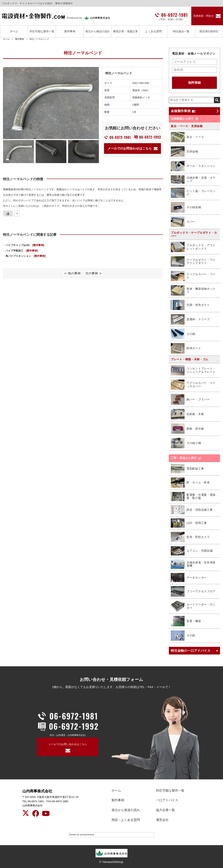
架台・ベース (187, 137)
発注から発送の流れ (126, 810)
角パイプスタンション (26, 256)
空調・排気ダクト (190, 305)
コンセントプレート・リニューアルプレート (193, 370)
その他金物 (186, 207)
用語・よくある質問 (126, 820)
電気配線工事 (187, 469)
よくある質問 (153, 31)
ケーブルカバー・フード (193, 276)
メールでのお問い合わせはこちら (68, 744)
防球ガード (186, 348)
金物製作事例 (183, 111)
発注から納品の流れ (98, 31)
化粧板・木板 (187, 414)
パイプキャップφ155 (25, 245)
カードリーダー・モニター (193, 606)
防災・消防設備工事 (192, 510)
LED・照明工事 (189, 523)
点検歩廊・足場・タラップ (193, 179)
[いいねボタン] (8, 214)
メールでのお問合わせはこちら (133, 148)
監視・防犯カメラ (190, 537)
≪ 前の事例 (72, 273)
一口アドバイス (167, 800)
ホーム (14, 31)
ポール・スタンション (193, 166)
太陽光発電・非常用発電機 (193, 564)
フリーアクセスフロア (193, 591)
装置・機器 (186, 621)
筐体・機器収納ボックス (193, 290)
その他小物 (186, 443)
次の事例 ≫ (94, 273)
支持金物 (184, 152)
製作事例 (70, 31)
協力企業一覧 (165, 810)
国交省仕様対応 (209, 31)
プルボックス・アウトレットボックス (193, 247)
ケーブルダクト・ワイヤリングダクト (193, 261)
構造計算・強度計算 (125, 31)
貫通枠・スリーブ (190, 319)
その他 (183, 334)
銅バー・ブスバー (190, 399)
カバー (183, 222)
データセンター (189, 578)
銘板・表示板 (187, 429)
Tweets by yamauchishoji (82, 835)
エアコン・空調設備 (192, 551)
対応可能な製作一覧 (42, 31)
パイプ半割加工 (22, 251)
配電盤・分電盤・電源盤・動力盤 (193, 496)
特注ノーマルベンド (39, 39)
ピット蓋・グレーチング (193, 193)
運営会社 (162, 820)
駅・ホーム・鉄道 (190, 483)
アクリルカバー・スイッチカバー (193, 385)
